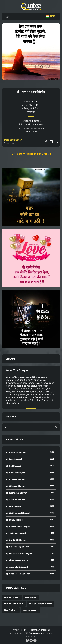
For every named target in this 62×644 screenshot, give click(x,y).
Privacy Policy (19, 630)
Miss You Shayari (13, 140)
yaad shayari (31, 597)
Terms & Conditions (40, 630)
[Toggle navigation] (7, 16)
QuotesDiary (35, 633)
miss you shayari (12, 597)
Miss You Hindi (11, 610)
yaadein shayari (30, 610)
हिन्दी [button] (51, 16)
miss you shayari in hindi (40, 604)
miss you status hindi (14, 604)
